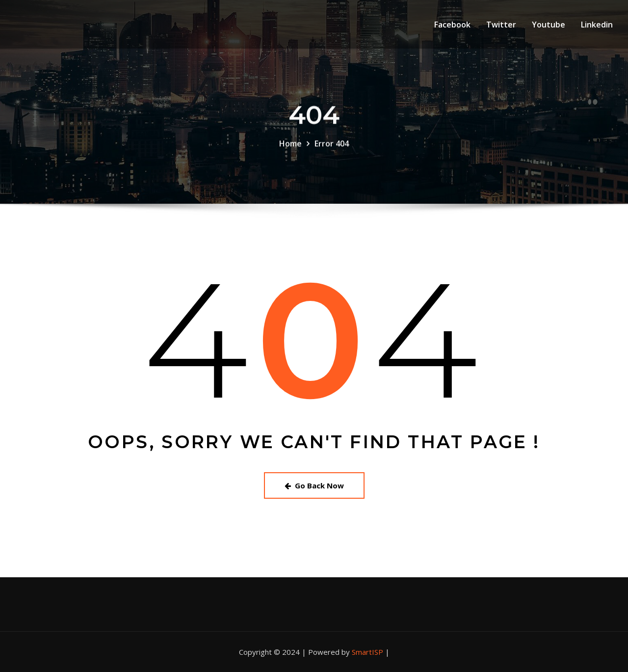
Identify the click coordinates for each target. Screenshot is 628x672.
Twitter (501, 25)
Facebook (452, 25)
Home (290, 146)
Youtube (549, 25)
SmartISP (367, 652)
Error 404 (332, 146)
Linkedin (597, 25)
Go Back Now (314, 485)
